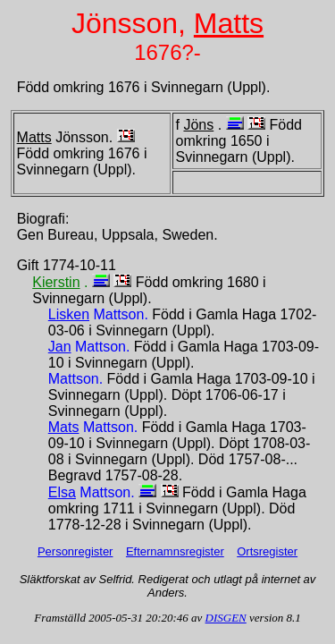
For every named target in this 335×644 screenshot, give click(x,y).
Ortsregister (267, 551)
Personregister (75, 551)
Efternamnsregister (175, 551)
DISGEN (226, 618)
